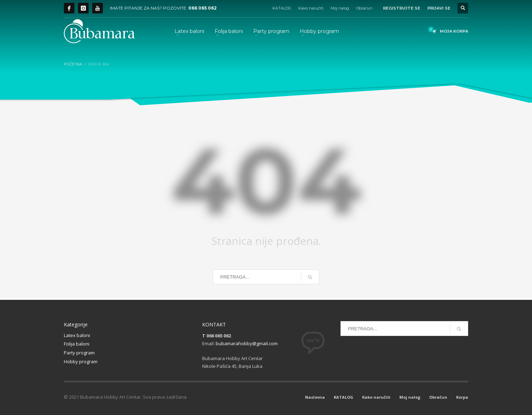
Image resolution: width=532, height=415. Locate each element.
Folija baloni (77, 344)
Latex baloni (77, 335)
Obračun (364, 8)
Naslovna (315, 397)
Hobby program (81, 361)
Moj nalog (340, 8)
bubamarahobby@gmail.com (247, 343)
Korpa (462, 397)
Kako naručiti (311, 8)
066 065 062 (203, 8)
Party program (79, 353)
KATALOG (282, 8)
